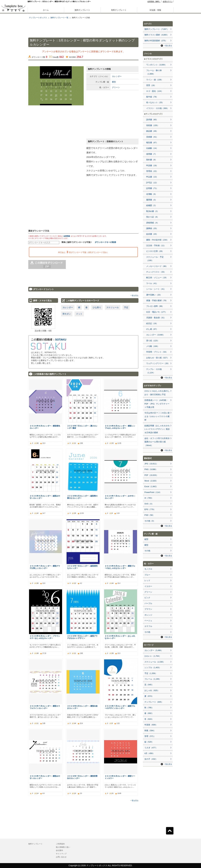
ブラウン (148, 609)
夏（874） (149, 696)
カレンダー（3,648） (155, 335)
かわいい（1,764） (153, 656)
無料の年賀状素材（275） (156, 41)
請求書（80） (152, 120)
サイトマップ (61, 854)
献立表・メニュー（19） (157, 278)
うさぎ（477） (151, 748)
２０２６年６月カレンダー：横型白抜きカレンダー (82, 707)
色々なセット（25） (155, 102)
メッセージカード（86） (157, 266)
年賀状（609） (151, 725)
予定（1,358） (151, 673)
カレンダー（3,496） (154, 650)
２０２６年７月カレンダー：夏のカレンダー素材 (82, 427)
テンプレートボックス (38, 18)
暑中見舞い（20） (154, 295)
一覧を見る (134, 295)
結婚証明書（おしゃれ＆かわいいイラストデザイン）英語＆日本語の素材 (157, 429)
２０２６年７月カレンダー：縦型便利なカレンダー (82, 567)
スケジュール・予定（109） (155, 259)
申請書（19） (152, 165)
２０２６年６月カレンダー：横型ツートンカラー (120, 777)
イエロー (148, 586)
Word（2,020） (151, 481)
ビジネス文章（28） (155, 251)
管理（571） (150, 736)
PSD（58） (149, 515)
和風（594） (150, 731)
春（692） (149, 713)
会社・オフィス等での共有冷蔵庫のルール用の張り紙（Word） (157, 442)
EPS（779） (150, 509)
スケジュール (113, 307)
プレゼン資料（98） (155, 306)
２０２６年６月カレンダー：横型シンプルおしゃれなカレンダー (120, 427)
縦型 (146, 539)
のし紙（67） (152, 329)
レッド (147, 580)
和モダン (67, 314)
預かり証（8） (153, 217)
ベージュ (148, 621)
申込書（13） (152, 177)
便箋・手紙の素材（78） (157, 300)
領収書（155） (153, 125)
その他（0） (150, 521)
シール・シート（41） (156, 289)
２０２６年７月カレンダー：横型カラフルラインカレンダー (45, 707)
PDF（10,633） (151, 475)
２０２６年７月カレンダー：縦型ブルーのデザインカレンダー (120, 707)
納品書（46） (152, 131)
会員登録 (67, 236)
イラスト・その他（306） (158, 108)
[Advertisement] (13, 104)
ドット (79, 314)
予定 (126, 307)
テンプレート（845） (154, 702)
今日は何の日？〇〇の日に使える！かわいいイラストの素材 (157, 416)
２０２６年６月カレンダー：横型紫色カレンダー (45, 427)
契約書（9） (152, 160)
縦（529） (149, 742)
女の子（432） (151, 759)
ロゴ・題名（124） (155, 91)
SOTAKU (61, 340)
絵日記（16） (152, 323)
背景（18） (151, 85)
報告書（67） (152, 143)
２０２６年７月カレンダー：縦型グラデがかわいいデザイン (82, 637)
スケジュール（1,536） (155, 662)
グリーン (116, 87)
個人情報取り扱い (63, 847)
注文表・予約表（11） (156, 245)
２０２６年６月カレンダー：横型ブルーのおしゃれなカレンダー (120, 567)
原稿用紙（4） (153, 223)
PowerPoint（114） (153, 492)
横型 (114, 82)
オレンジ (148, 615)
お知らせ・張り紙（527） (158, 358)
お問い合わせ (61, 857)
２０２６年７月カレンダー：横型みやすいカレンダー (45, 777)
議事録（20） (152, 228)
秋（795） (149, 708)
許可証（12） (152, 183)
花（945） (149, 685)
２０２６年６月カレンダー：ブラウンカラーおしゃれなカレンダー (45, 637)
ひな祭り (97, 307)
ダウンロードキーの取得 (105, 242)
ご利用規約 (60, 844)
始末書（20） (152, 234)
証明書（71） (152, 188)
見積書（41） (152, 137)
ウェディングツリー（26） (158, 363)
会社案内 (59, 850)
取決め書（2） (153, 211)
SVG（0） (149, 504)
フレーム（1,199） (153, 679)
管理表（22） (152, 171)
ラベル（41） (152, 283)
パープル (148, 603)
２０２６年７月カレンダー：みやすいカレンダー (120, 497)
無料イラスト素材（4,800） (157, 35)
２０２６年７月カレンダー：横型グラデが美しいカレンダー (45, 567)
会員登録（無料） (154, 1)
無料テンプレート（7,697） (157, 29)
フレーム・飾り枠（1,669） (154, 72)
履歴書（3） (152, 200)
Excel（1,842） (151, 486)
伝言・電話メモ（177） (157, 312)
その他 (147, 551)
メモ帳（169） (153, 346)
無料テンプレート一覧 (59, 18)
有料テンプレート (119, 10)
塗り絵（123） (153, 341)
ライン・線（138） (155, 80)
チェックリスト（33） (156, 272)
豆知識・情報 (155, 10)
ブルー (147, 575)
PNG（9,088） (151, 469)
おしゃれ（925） (152, 690)
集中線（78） (152, 97)
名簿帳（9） (152, 194)
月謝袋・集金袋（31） (156, 318)
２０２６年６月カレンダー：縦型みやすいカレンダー (45, 497)
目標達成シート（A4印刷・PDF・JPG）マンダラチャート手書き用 (157, 404)
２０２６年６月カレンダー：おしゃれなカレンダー (120, 637)
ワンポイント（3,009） (156, 65)
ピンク (147, 598)
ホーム (46, 10)
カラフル (148, 626)
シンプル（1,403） (153, 668)
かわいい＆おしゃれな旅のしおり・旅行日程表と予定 (157, 393)
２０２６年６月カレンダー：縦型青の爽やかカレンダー (82, 497)
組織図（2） (152, 205)
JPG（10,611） (151, 464)
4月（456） (149, 753)
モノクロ (148, 569)
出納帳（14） (152, 148)
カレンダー (117, 76)
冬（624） (149, 719)
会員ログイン (168, 1)
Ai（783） (149, 498)
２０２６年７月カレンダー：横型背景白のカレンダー (82, 777)
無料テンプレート (82, 10)
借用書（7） (152, 154)
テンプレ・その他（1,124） (154, 371)
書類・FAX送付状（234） (157, 240)
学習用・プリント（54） (157, 352)
